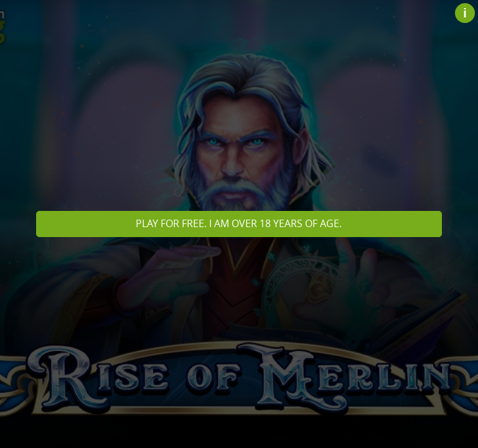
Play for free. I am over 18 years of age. (239, 223)
